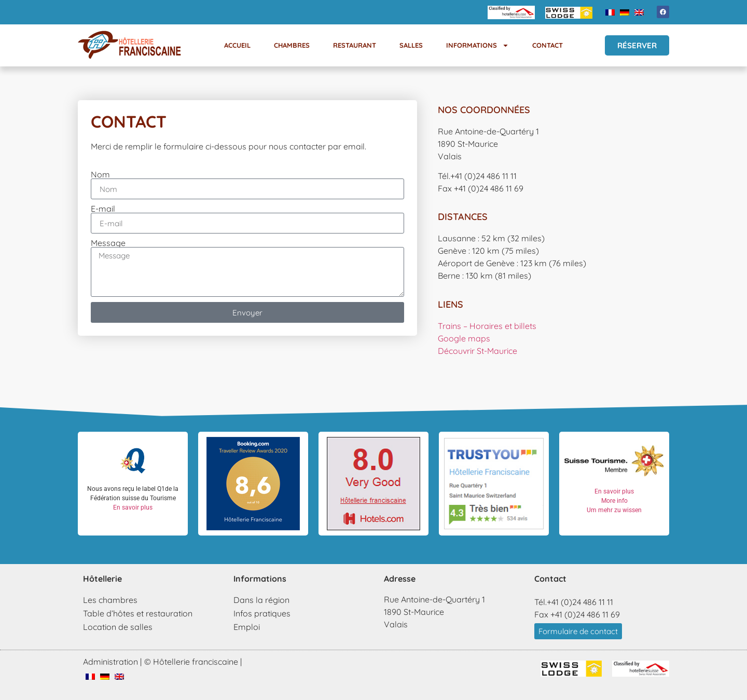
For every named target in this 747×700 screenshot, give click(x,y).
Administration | (112, 662)
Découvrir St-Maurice (478, 351)
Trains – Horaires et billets (487, 326)
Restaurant (355, 45)
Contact (548, 45)
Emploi (247, 627)
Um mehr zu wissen (614, 510)
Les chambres (110, 600)
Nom (100, 174)
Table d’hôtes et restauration (138, 613)
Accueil (237, 45)
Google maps (464, 338)
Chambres (292, 45)
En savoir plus (133, 507)
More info (614, 501)
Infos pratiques (262, 613)
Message (108, 243)
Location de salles (118, 627)
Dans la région (261, 600)
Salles (411, 45)
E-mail (103, 209)
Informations (478, 45)
